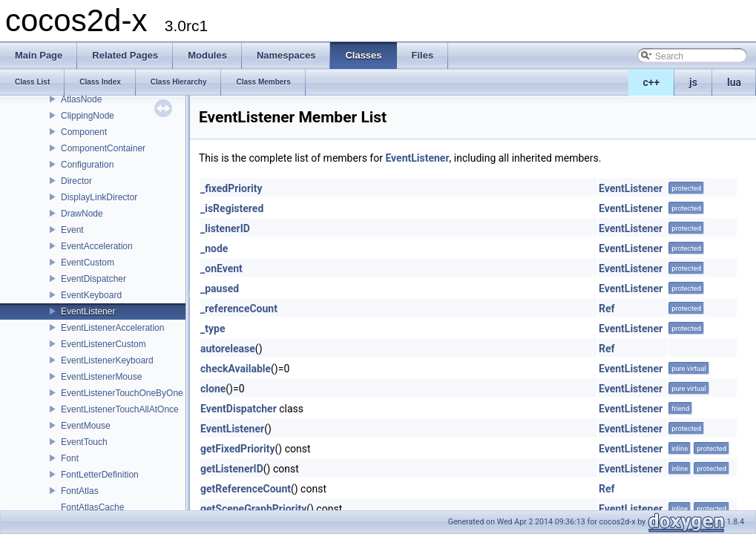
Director (76, 181)
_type (213, 329)
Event (72, 230)
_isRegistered (232, 208)
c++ (652, 82)
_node (214, 248)
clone (213, 389)
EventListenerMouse (101, 377)
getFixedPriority (238, 449)
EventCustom (88, 263)
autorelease (228, 349)
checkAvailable (236, 369)
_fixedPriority (231, 188)
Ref (607, 309)
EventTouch (84, 442)
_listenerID (225, 228)
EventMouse (86, 426)
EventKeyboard (91, 295)
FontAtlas (80, 491)
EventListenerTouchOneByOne (122, 393)
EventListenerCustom (103, 344)
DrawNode (82, 214)
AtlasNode (81, 99)
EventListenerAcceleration (112, 328)
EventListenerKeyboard (107, 360)
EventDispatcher (93, 279)
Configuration (87, 165)
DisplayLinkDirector (99, 197)
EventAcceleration (97, 246)
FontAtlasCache (92, 507)
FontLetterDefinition (100, 475)
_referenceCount (239, 309)
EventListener (88, 311)
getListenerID (232, 469)
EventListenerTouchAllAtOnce (120, 409)
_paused (220, 289)
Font (70, 458)
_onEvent (221, 268)
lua (734, 82)
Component (84, 132)
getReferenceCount (246, 489)
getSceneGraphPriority (253, 509)
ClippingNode (88, 116)
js (693, 82)
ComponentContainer (103, 148)
